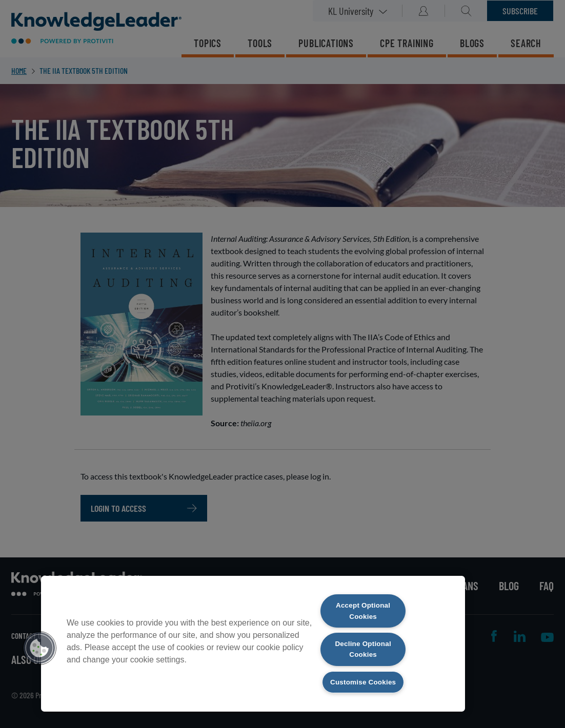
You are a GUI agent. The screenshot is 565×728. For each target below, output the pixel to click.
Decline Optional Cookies (363, 636)
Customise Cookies (363, 675)
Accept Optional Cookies (363, 596)
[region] (253, 636)
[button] (39, 640)
